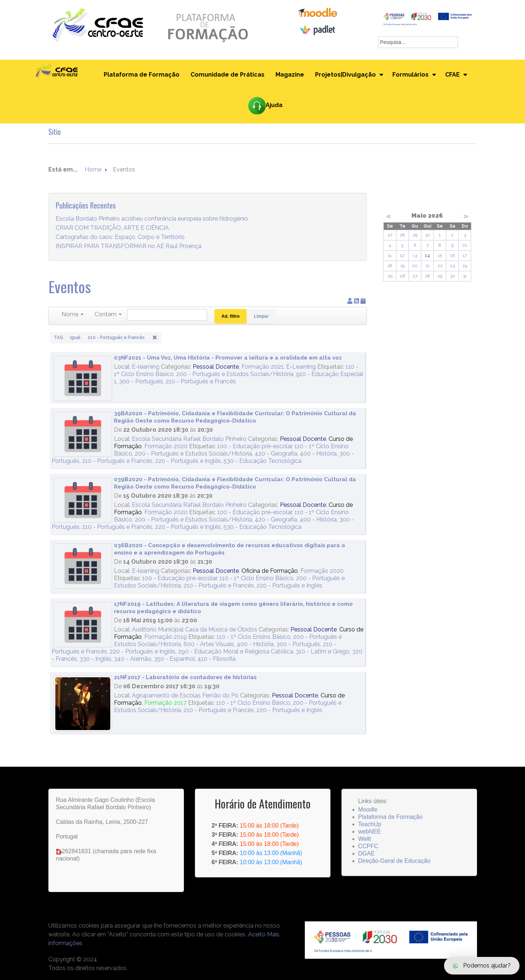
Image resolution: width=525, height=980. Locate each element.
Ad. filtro (231, 316)
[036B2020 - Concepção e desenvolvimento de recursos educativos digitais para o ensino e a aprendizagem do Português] (83, 566)
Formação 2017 (165, 703)
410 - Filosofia (217, 659)
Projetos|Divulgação (345, 75)
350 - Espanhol (174, 659)
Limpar (261, 316)
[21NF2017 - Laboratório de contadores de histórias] (83, 704)
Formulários (411, 75)
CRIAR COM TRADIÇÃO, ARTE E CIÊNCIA (112, 228)
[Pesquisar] (167, 315)
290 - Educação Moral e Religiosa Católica (236, 651)
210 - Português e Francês (201, 381)
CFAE (452, 75)
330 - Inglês (95, 659)
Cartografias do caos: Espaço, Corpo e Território (120, 237)
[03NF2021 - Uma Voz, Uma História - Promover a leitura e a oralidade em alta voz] (83, 378)
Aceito (257, 934)
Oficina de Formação (270, 571)
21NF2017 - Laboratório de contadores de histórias (185, 677)
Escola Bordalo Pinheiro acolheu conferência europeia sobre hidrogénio (152, 219)
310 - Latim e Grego (323, 651)
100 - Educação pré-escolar (255, 446)
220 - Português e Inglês (188, 461)
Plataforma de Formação (142, 75)
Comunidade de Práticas (228, 75)
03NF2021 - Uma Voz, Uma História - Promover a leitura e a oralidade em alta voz (228, 358)
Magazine (290, 75)
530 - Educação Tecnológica (262, 461)
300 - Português (141, 381)
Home (93, 170)
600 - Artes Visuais (209, 644)
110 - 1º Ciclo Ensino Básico (256, 578)
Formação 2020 (166, 446)
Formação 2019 (166, 637)
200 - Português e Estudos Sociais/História (235, 374)
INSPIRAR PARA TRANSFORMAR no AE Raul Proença (129, 246)
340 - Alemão (133, 659)
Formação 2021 (262, 367)
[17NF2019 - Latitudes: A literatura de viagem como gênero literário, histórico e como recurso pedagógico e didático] (83, 625)
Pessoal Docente (216, 367)
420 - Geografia (276, 454)
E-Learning (301, 367)
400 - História (318, 454)
